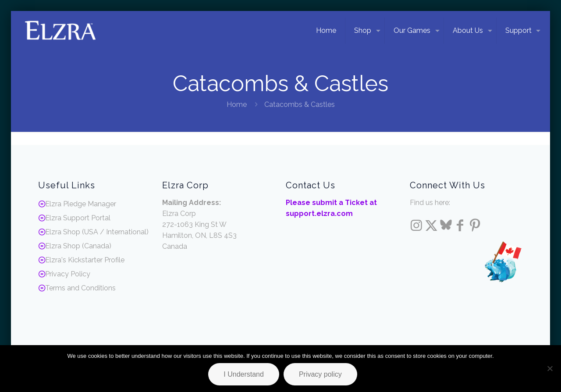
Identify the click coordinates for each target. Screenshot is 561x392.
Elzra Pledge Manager (81, 204)
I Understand (244, 374)
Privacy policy (320, 374)
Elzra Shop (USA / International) (97, 232)
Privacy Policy (68, 274)
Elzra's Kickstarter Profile (85, 260)
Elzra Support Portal (78, 218)
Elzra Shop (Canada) (78, 246)
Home (237, 104)
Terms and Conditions (80, 288)
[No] (550, 368)
